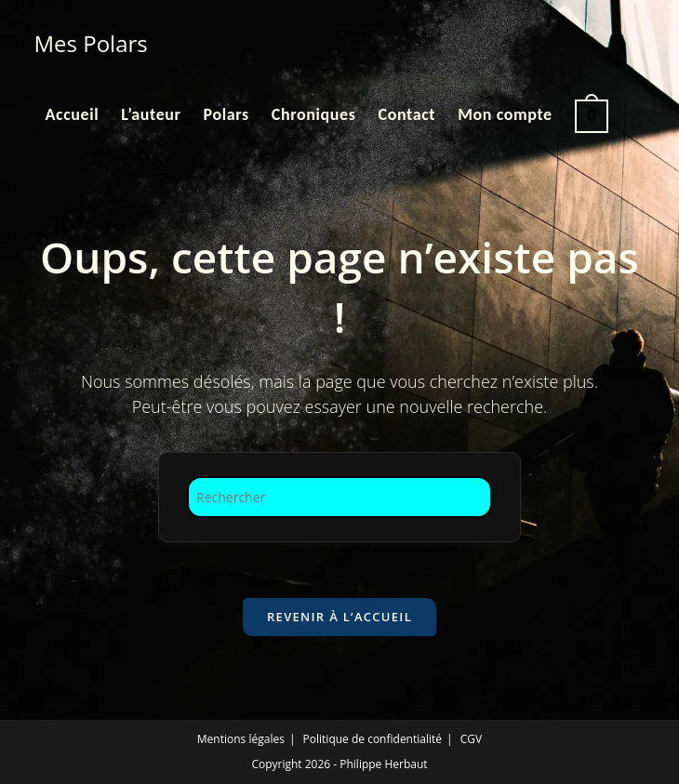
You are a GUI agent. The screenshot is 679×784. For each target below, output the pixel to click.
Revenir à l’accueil (339, 617)
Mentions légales (241, 739)
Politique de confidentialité (373, 739)
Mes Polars (91, 43)
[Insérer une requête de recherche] (339, 497)
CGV (471, 739)
